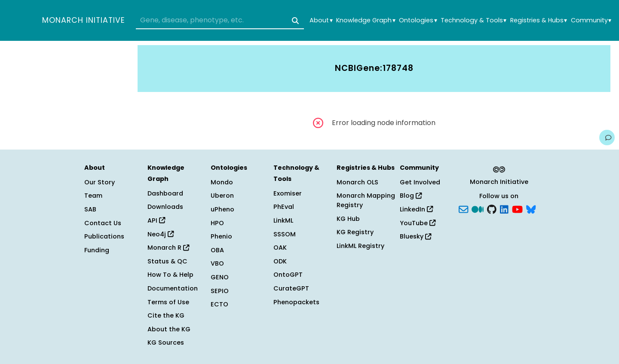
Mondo (222, 182)
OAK (280, 248)
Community (591, 20)
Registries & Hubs (539, 20)
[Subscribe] (463, 209)
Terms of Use (168, 302)
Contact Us (103, 223)
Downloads (165, 207)
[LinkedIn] (504, 209)
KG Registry (355, 232)
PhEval (284, 207)
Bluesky (415, 236)
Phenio (221, 236)
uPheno (222, 209)
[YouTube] (517, 209)
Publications (104, 236)
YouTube (418, 223)
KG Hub (348, 219)
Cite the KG (166, 315)
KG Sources (166, 343)
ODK (280, 261)
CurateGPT (291, 288)
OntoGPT (288, 275)
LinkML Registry (360, 246)
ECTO (219, 304)
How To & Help (170, 275)
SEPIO (220, 291)
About (321, 20)
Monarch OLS (357, 182)
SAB (90, 209)
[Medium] (478, 209)
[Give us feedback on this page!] (607, 138)
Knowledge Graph (366, 20)
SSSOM (285, 234)
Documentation (173, 288)
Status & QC (167, 261)
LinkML (283, 220)
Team (93, 196)
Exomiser (288, 193)
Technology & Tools (473, 20)
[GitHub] (492, 209)
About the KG (169, 329)
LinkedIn (416, 209)
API (156, 220)
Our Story (100, 182)
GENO (220, 277)
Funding (97, 250)
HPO (217, 223)
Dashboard (165, 193)
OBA (217, 250)
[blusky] (531, 209)
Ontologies (418, 20)
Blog (411, 196)
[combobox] (220, 21)
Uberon (222, 196)
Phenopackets (296, 302)
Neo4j (161, 234)
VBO (217, 263)
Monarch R (168, 248)
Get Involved (420, 182)
